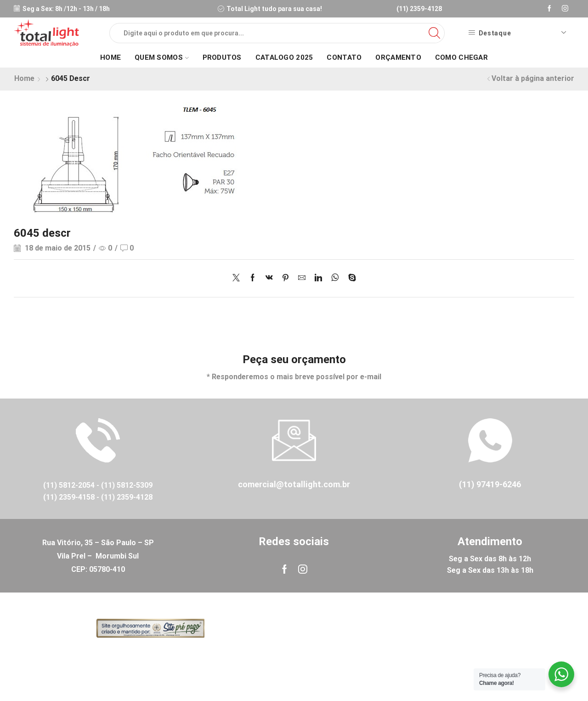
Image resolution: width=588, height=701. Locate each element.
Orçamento (398, 57)
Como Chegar (461, 57)
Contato (344, 57)
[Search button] (435, 33)
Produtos (222, 57)
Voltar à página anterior (533, 78)
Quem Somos (161, 57)
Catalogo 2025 (284, 57)
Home (110, 57)
